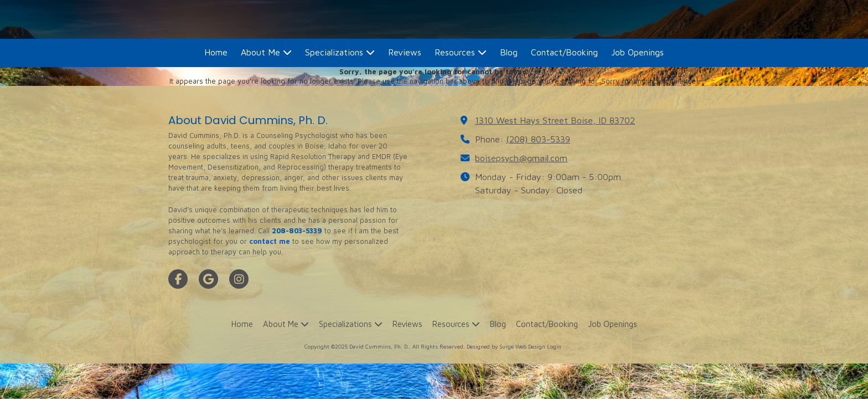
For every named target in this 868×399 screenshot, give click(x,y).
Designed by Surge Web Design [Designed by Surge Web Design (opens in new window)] (506, 346)
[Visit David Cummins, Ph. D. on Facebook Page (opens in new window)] (178, 279)
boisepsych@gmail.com (521, 158)
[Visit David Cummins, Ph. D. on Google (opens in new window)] (208, 279)
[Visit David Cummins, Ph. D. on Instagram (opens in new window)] (239, 279)
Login (554, 346)
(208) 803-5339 (538, 139)
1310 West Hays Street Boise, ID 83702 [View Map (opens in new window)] (555, 120)
